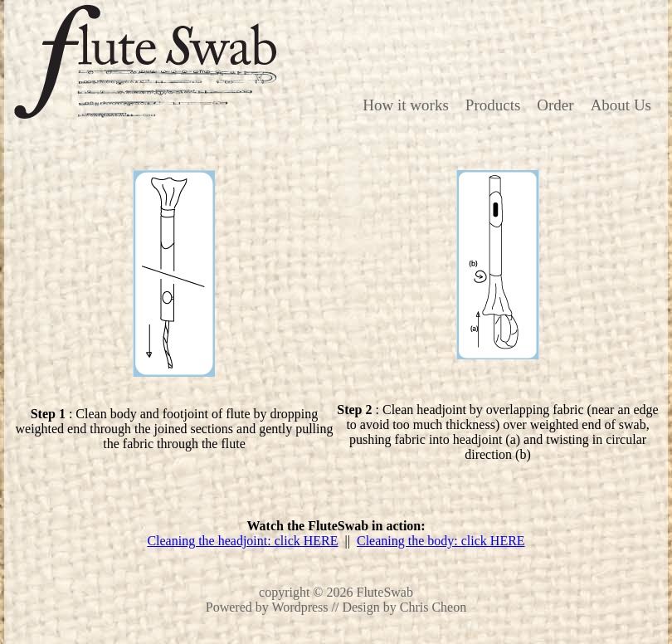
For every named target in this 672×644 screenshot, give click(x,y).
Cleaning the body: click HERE (441, 541)
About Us (621, 105)
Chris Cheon (433, 607)
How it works (405, 105)
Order (555, 105)
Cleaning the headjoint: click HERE (242, 541)
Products (493, 105)
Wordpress (300, 607)
